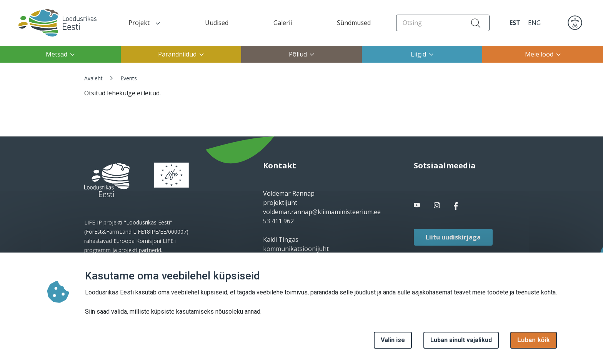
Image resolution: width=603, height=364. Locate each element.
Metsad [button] (60, 54)
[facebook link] (418, 206)
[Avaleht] (51, 23)
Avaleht (93, 78)
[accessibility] (575, 22)
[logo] (107, 180)
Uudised (217, 23)
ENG (534, 23)
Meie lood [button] (543, 54)
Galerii (283, 23)
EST (515, 23)
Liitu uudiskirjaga (453, 237)
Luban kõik (533, 340)
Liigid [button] (422, 54)
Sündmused (354, 23)
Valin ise (393, 340)
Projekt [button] (144, 23)
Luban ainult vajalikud (461, 340)
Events (129, 78)
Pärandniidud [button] (181, 54)
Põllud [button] (301, 54)
